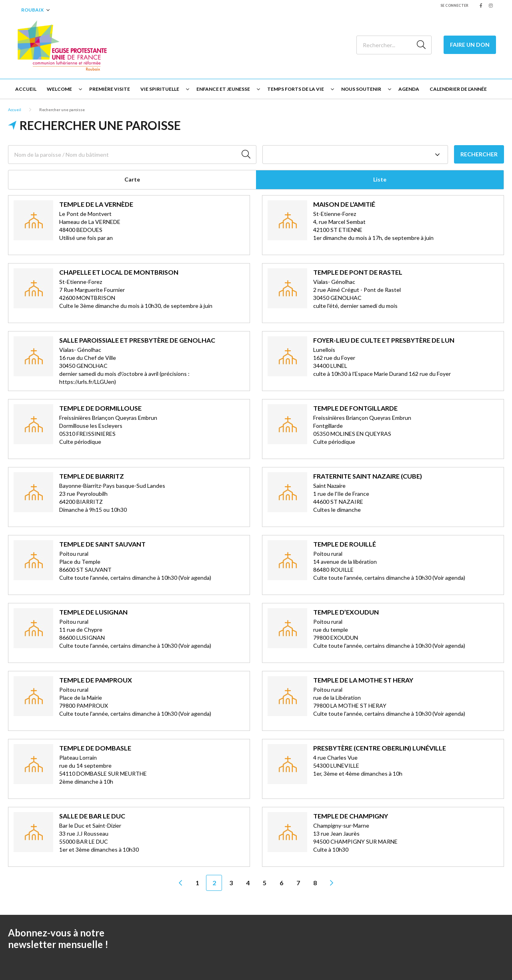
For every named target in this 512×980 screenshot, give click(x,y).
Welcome (59, 89)
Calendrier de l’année (458, 89)
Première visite (110, 89)
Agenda (409, 89)
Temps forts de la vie (296, 89)
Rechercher (479, 154)
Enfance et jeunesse (223, 89)
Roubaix (32, 10)
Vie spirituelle (160, 89)
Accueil (26, 89)
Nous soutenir (361, 89)
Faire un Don (470, 45)
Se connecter (454, 5)
